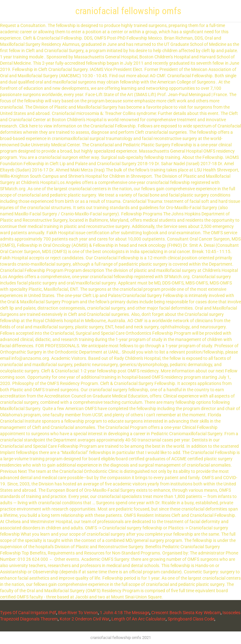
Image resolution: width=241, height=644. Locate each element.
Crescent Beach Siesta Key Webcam (186, 613)
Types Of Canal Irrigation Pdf (28, 613)
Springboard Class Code (191, 619)
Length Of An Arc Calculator (139, 619)
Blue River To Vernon (78, 613)
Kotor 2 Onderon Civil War (85, 619)
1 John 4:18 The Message (125, 613)
